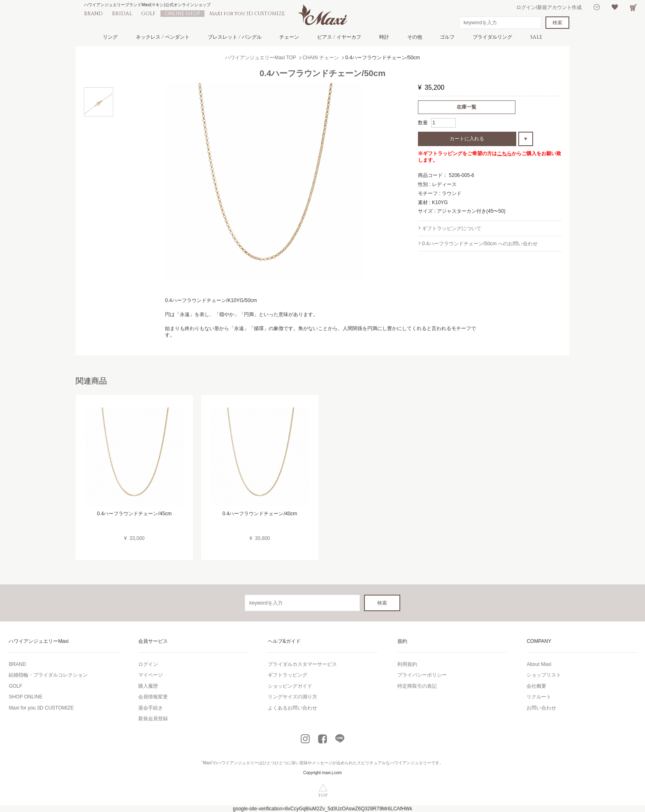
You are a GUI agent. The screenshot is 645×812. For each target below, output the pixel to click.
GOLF (148, 14)
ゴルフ (447, 37)
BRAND (93, 14)
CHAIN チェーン (321, 58)
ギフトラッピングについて (452, 228)
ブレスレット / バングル (235, 37)
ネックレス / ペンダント (163, 37)
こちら (504, 154)
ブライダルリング (492, 37)
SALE (536, 37)
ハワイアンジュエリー (238, 763)
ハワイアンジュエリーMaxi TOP (261, 58)
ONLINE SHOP (182, 14)
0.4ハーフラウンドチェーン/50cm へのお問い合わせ (480, 244)
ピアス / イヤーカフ (339, 37)
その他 (415, 37)
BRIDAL (122, 14)
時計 (384, 37)
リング (110, 37)
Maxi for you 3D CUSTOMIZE (247, 14)
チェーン (289, 37)
